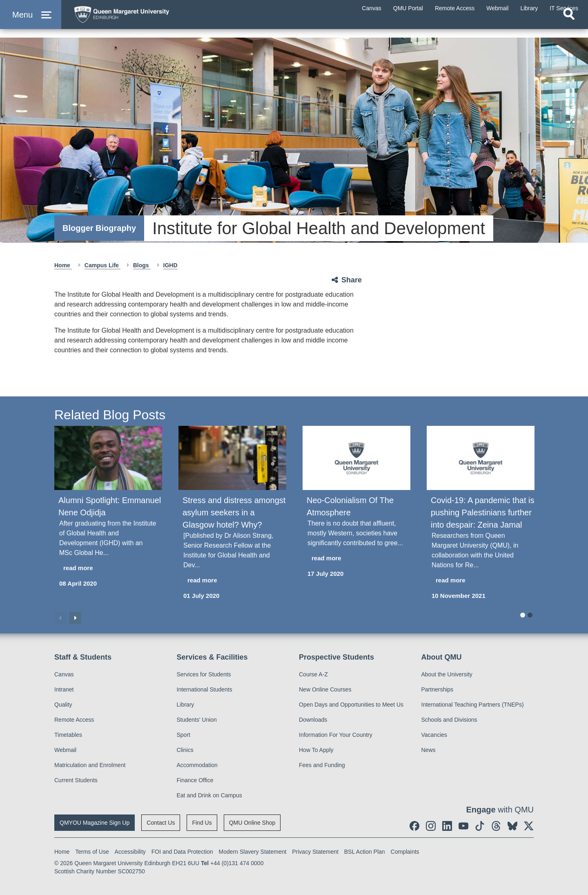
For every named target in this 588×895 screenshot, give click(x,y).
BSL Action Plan (365, 852)
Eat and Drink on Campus (209, 795)
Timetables (68, 735)
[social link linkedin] (447, 826)
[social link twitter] (529, 826)
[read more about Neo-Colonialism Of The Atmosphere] (356, 558)
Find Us (202, 823)
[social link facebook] (414, 826)
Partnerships (438, 689)
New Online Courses (325, 689)
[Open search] (569, 27)
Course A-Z (313, 674)
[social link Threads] (496, 826)
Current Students (76, 780)
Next (75, 618)
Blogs (142, 265)
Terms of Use (92, 852)
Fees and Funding (322, 765)
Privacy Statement (315, 852)
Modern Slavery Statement (253, 852)
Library (186, 705)
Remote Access (74, 720)
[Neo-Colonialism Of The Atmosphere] (356, 458)
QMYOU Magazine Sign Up (95, 823)
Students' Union (197, 720)
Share (352, 280)
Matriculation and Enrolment (90, 765)
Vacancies (434, 735)
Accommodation (197, 765)
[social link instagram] (431, 826)
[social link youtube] (463, 826)
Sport (184, 735)
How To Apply (316, 750)
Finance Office (195, 780)
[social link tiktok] (480, 826)
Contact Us (161, 823)
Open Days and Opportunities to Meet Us (351, 705)
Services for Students (204, 674)
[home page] (147, 19)
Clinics (185, 750)
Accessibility (130, 852)
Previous (60, 618)
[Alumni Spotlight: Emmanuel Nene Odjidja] (108, 458)
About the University (447, 674)
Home (63, 265)
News (429, 750)
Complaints (405, 852)
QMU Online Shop (252, 823)
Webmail (65, 750)
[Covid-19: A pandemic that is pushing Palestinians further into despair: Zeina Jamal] (481, 458)
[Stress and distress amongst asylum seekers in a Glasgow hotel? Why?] (232, 458)
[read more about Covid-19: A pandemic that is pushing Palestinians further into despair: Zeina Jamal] (481, 581)
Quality (63, 705)
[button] (31, 21)
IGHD (170, 265)
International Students (205, 689)
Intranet (64, 689)
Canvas (64, 674)
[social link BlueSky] (512, 826)
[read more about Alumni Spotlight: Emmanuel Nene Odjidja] (108, 568)
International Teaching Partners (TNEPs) (473, 705)
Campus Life (102, 265)
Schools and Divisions (449, 720)
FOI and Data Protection (182, 852)
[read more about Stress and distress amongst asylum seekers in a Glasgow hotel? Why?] (232, 581)
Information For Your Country (336, 735)
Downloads (313, 720)
